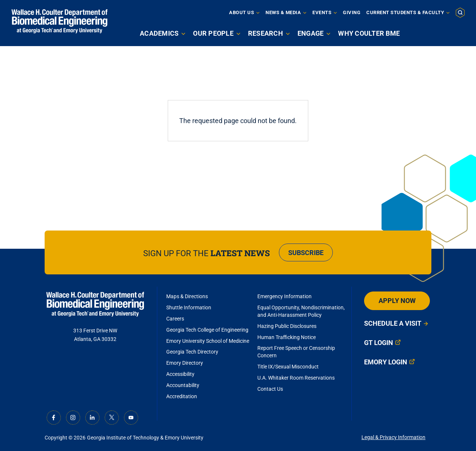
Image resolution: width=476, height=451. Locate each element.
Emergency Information (284, 296)
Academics (159, 33)
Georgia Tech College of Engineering (207, 330)
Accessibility (180, 374)
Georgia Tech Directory (192, 352)
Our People (213, 33)
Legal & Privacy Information (393, 437)
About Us (242, 12)
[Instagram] (73, 418)
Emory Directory (185, 363)
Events (322, 12)
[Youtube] (131, 418)
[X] (112, 418)
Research (266, 33)
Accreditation (182, 396)
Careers (175, 319)
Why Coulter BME (369, 33)
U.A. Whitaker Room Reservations (296, 378)
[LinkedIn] (92, 418)
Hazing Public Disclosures (287, 326)
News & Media (283, 12)
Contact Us (270, 389)
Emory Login (386, 362)
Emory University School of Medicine (208, 341)
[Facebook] (54, 418)
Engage (311, 33)
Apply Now (397, 301)
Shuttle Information (189, 307)
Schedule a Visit (393, 323)
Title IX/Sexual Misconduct (288, 367)
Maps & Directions (187, 296)
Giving (352, 12)
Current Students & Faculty (405, 12)
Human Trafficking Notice (287, 337)
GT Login (379, 343)
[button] (460, 12)
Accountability (183, 385)
